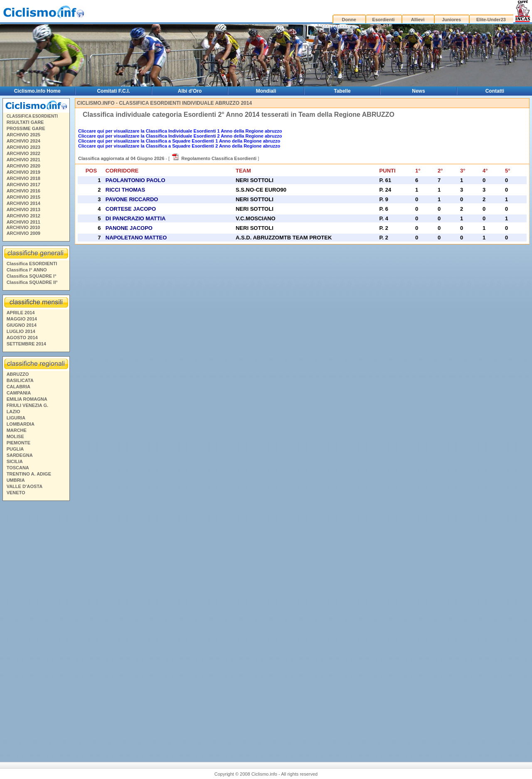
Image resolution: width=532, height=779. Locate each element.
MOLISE (15, 436)
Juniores (451, 20)
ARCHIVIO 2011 (23, 222)
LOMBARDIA (21, 424)
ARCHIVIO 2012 (23, 216)
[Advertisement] (36, 626)
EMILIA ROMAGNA (27, 399)
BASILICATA (20, 380)
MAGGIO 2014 (22, 319)
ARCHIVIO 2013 (23, 210)
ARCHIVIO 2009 (23, 233)
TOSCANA (18, 468)
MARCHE (17, 430)
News (418, 91)
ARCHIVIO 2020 (23, 166)
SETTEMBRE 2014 (26, 344)
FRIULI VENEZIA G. (27, 405)
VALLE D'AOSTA (25, 486)
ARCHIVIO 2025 (23, 135)
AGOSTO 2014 (22, 338)
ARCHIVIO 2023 (23, 147)
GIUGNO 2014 (22, 325)
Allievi (418, 20)
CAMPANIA (19, 393)
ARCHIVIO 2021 (23, 160)
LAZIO (14, 412)
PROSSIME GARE (26, 128)
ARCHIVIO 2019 (23, 172)
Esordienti (384, 20)
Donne (349, 20)
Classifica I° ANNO (27, 270)
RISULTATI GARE (25, 122)
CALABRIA (18, 387)
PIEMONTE (18, 443)
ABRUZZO (18, 374)
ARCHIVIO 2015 (23, 197)
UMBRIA (16, 480)
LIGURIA (16, 418)
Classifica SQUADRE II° (32, 282)
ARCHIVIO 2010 (23, 227)
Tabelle (342, 91)
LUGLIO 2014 (21, 331)
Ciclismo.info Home (37, 91)
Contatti (495, 91)
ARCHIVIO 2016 (23, 191)
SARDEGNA (20, 455)
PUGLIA (15, 449)
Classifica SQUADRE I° (32, 276)
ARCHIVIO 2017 (23, 185)
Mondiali (266, 91)
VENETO (16, 493)
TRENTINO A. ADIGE (29, 474)
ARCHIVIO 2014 (23, 203)
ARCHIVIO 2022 (23, 153)
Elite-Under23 (491, 20)
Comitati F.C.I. (113, 91)
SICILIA (15, 461)
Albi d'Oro (190, 91)
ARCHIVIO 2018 (23, 178)
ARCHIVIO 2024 (23, 141)
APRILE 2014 (21, 313)
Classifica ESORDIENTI (32, 264)
